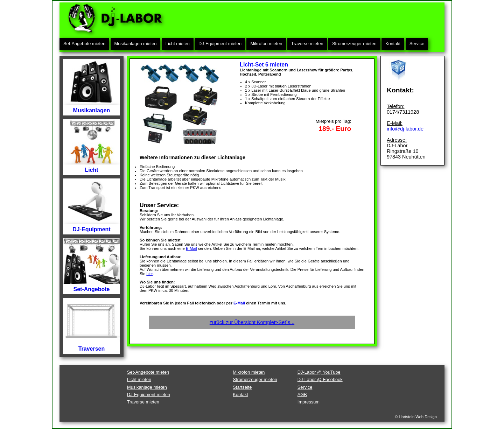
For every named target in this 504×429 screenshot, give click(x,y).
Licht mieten (178, 44)
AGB (302, 395)
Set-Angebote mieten (84, 44)
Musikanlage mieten (147, 387)
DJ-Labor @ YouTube (319, 372)
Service (417, 44)
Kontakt (393, 44)
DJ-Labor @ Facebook (320, 379)
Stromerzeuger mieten (354, 44)
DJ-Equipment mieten (220, 44)
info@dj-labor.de (405, 129)
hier (149, 274)
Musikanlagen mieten (136, 44)
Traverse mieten (307, 44)
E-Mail (191, 248)
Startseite (242, 387)
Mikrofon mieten (266, 44)
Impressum (309, 402)
